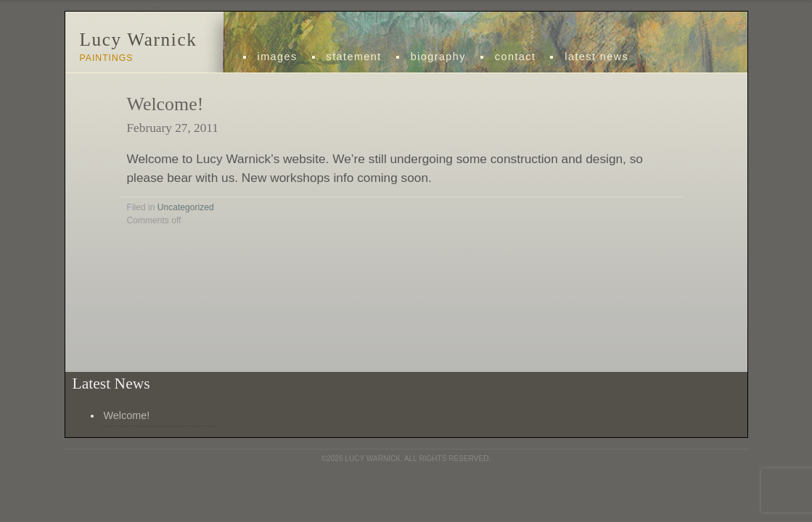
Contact (515, 57)
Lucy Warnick (139, 40)
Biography (438, 57)
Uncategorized (186, 207)
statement (354, 57)
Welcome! (165, 104)
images (278, 57)
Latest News (596, 57)
